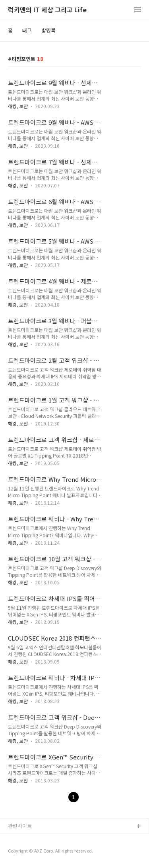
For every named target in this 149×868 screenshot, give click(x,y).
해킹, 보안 (18, 106)
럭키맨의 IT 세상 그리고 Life (47, 10)
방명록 (48, 30)
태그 (27, 30)
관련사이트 (20, 826)
